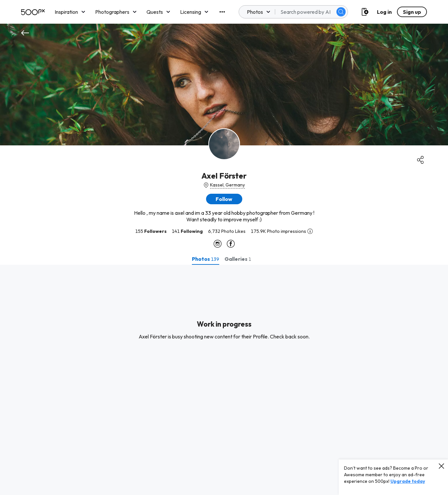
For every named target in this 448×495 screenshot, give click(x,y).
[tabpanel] (224, 380)
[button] (224, 199)
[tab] (206, 259)
